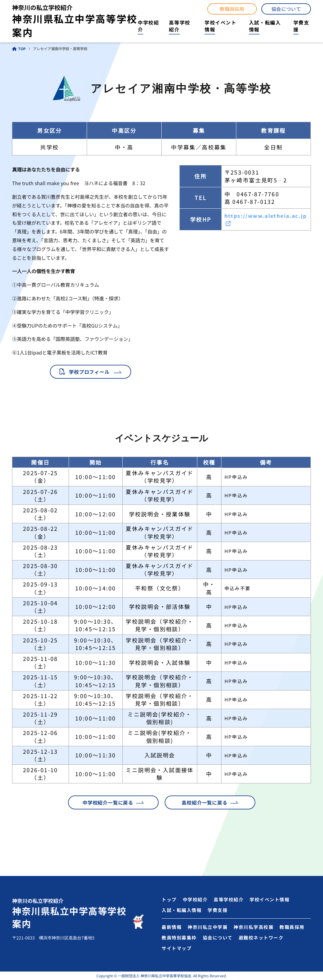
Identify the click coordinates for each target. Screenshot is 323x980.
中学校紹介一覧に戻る (108, 802)
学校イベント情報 (221, 26)
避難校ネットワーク (261, 938)
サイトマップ (177, 948)
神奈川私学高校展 (254, 927)
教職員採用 (232, 9)
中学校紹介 (148, 26)
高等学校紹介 (179, 26)
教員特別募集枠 (179, 938)
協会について (286, 9)
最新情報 (172, 927)
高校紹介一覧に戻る (204, 802)
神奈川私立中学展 (208, 927)
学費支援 (301, 26)
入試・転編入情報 (265, 26)
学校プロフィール (89, 372)
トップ (169, 899)
